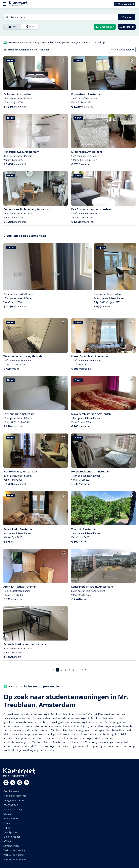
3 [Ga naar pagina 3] (66, 670)
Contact (8, 823)
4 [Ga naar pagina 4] (70, 670)
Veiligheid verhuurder (15, 859)
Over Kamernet (12, 791)
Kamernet (11, 686)
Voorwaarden (11, 805)
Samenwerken (11, 846)
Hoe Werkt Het (11, 819)
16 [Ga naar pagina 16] (81, 670)
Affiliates (8, 841)
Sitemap (8, 814)
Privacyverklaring (13, 809)
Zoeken (127, 17)
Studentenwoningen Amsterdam (42, 686)
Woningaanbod (124, 4)
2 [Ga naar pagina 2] (62, 670)
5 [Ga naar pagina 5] (74, 670)
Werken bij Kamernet (15, 796)
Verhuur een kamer (14, 855)
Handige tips (10, 832)
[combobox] (59, 17)
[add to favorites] (64, 60)
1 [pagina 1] (58, 670)
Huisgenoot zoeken (14, 800)
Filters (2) (126, 27)
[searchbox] (63, 17)
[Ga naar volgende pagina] (85, 670)
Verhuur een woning (14, 850)
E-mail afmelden (12, 837)
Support (8, 828)
